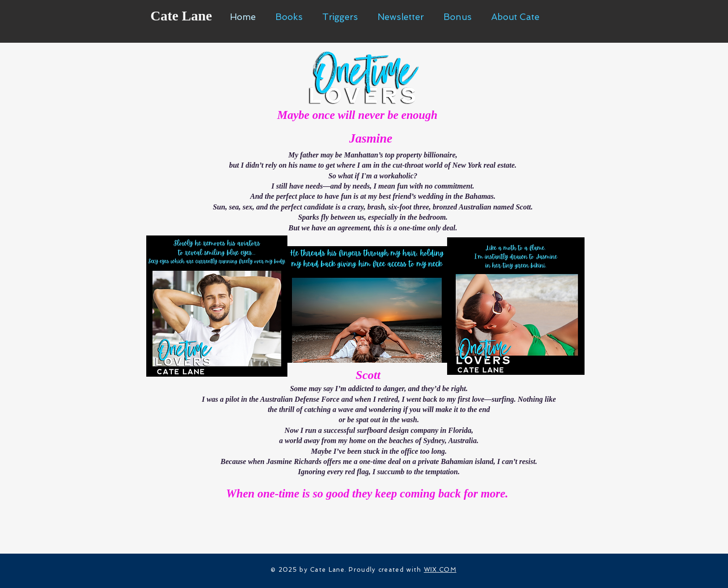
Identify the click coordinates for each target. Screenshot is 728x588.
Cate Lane (181, 16)
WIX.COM (440, 570)
